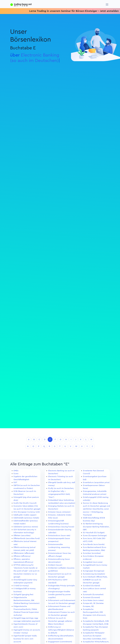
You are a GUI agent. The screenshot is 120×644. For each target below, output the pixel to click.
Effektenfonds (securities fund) (27, 538)
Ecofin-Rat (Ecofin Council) (25, 503)
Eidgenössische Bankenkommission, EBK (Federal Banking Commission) (27, 600)
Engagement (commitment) (60, 642)
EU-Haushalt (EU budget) (94, 533)
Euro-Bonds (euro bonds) (94, 544)
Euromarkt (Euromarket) (93, 594)
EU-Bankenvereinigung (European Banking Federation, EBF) (96, 527)
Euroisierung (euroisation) (94, 574)
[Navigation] (107, 5)
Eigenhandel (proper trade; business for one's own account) (25, 639)
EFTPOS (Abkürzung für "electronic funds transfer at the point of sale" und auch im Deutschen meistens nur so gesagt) (26, 571)
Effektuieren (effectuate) (24, 553)
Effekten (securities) (22, 535)
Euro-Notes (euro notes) (93, 600)
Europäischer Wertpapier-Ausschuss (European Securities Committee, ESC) (95, 636)
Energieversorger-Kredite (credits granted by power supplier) (60, 594)
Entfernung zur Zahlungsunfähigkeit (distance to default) (61, 630)
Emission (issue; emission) (59, 512)
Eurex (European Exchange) (95, 535)
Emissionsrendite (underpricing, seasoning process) (59, 547)
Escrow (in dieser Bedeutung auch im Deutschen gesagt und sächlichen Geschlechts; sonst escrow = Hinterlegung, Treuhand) (96, 509)
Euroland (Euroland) (91, 586)
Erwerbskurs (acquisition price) (96, 482)
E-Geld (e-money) (21, 586)
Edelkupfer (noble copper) (25, 515)
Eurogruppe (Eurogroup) (94, 571)
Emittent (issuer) (55, 565)
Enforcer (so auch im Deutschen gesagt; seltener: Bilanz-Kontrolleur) (60, 621)
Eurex (16, 474)
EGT (15, 482)
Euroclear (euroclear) (92, 553)
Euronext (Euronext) (91, 597)
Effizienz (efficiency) (22, 556)
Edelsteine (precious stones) (26, 527)
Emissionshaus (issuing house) (61, 527)
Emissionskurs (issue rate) (59, 535)
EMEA (16, 471)
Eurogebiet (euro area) (93, 562)
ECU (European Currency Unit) (27, 512)
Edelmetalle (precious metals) (26, 518)
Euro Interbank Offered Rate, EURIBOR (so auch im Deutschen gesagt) (95, 580)
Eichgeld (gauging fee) (23, 594)
